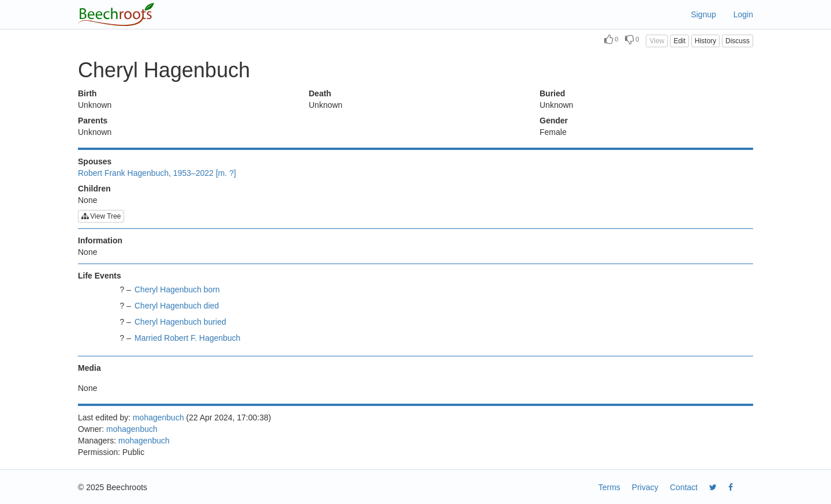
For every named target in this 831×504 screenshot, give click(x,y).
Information (100, 240)
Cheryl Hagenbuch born (177, 289)
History (705, 41)
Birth (87, 93)
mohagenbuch (158, 418)
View (657, 41)
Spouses (95, 161)
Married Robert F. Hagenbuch (188, 338)
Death (320, 93)
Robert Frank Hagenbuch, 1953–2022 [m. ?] (157, 173)
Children (94, 189)
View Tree (101, 216)
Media (89, 368)
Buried (552, 93)
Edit (680, 41)
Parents (93, 121)
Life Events (100, 276)
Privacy (645, 487)
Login (743, 14)
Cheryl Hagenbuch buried (180, 322)
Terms (609, 487)
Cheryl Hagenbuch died (177, 306)
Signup (703, 14)
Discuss (738, 41)
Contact (684, 487)
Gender (554, 121)
